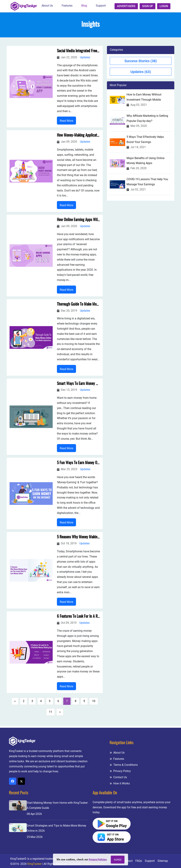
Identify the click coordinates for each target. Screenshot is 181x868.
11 (51, 714)
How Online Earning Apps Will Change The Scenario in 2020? (78, 221)
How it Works (120, 783)
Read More (66, 121)
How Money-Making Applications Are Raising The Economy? (78, 136)
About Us (47, 6)
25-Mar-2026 (35, 837)
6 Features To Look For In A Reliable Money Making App (78, 618)
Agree (118, 860)
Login (164, 6)
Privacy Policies (98, 859)
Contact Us (118, 777)
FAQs (139, 861)
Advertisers (126, 6)
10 (94, 703)
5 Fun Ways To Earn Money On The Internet (78, 464)
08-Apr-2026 (34, 814)
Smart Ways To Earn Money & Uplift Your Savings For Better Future (78, 385)
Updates (85, 57)
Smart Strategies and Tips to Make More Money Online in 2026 (56, 828)
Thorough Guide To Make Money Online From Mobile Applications (78, 305)
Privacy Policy (120, 771)
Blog (84, 6)
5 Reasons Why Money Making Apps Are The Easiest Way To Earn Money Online (78, 539)
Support (101, 6)
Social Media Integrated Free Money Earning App (78, 51)
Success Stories (141, 61)
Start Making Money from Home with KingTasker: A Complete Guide (57, 805)
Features (67, 6)
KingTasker (34, 864)
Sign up (148, 6)
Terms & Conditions (124, 765)
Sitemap (163, 861)
